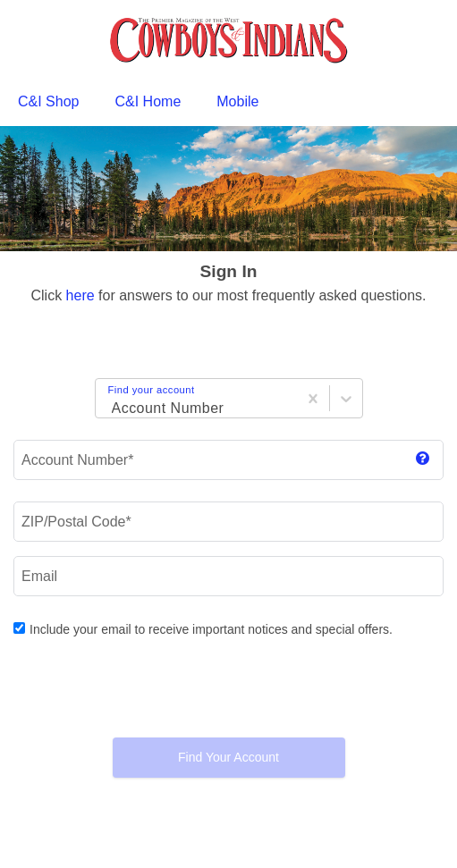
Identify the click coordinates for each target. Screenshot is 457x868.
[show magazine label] (423, 459)
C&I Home (148, 101)
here (80, 295)
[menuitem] (48, 102)
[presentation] (229, 688)
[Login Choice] (109, 401)
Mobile (237, 101)
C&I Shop (48, 101)
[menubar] (228, 102)
